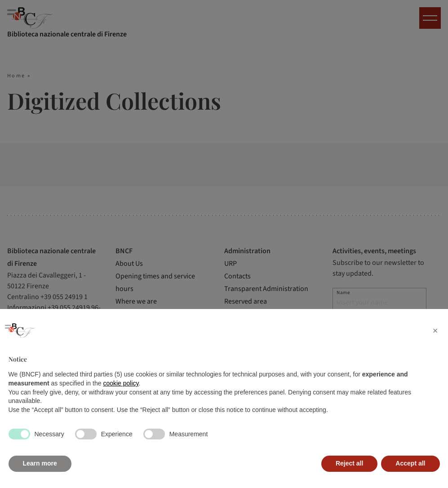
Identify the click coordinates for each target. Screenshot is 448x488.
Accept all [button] (410, 463)
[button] (435, 331)
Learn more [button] (40, 463)
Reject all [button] (349, 463)
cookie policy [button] (121, 383)
